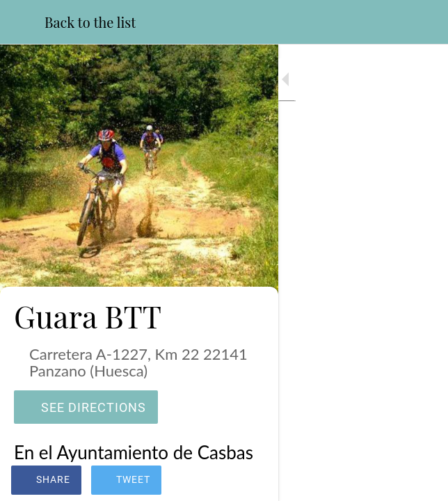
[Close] (22, 22)
